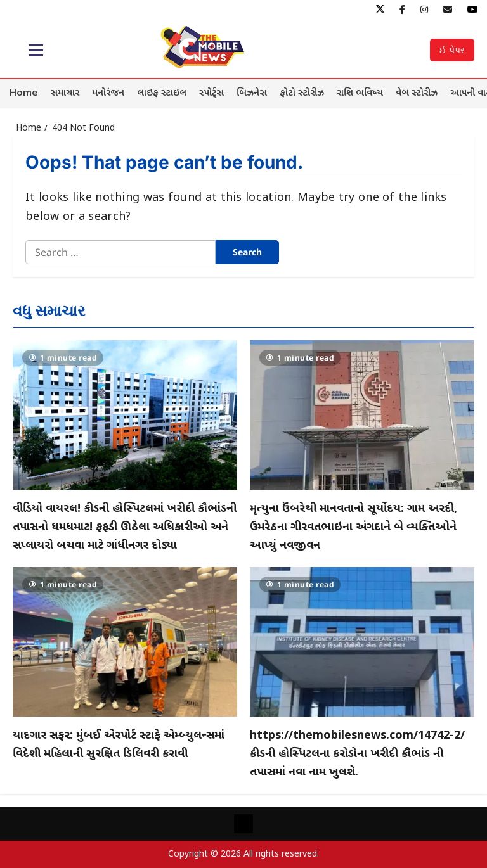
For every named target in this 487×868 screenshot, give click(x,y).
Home (23, 93)
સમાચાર (65, 93)
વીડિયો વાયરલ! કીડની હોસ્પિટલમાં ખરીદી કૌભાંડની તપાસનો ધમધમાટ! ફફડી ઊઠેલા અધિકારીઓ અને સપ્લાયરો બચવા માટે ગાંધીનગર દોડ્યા (125, 527)
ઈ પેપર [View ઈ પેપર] (452, 50)
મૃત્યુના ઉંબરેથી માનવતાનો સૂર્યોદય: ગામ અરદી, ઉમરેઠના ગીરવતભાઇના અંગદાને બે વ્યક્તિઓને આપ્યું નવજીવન (354, 527)
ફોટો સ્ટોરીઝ (302, 93)
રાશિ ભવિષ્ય (360, 93)
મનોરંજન (108, 93)
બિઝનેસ (252, 93)
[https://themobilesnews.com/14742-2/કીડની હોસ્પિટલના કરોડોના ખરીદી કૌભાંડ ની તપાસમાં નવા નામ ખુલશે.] (362, 642)
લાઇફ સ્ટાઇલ (162, 93)
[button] (36, 50)
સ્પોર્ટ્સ (211, 93)
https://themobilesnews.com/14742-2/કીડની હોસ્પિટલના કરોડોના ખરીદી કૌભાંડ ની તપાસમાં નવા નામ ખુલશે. (357, 754)
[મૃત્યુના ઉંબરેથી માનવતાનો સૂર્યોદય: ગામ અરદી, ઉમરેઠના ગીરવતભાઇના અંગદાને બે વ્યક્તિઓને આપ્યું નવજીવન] (362, 415)
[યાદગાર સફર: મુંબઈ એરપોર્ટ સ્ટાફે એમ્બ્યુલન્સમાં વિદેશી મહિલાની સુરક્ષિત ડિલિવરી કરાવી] (125, 642)
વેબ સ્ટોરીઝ (417, 93)
